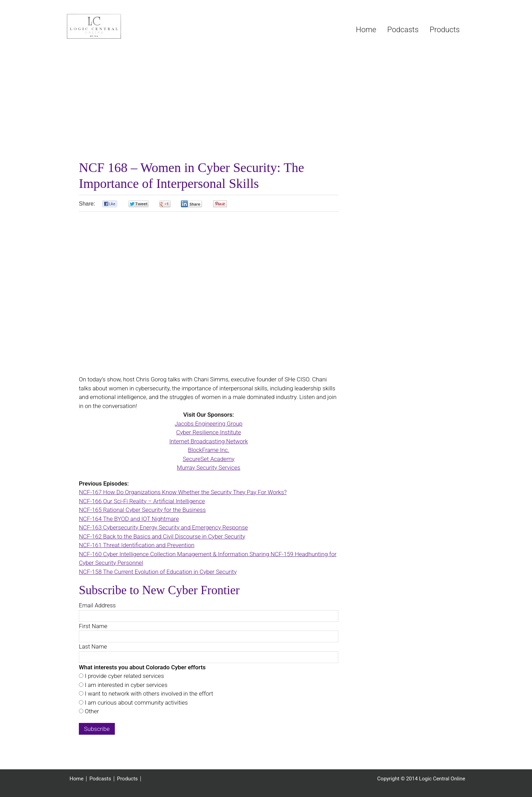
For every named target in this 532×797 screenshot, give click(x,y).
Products (127, 779)
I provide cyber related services (124, 676)
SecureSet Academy (209, 459)
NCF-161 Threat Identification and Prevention (137, 545)
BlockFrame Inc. (208, 450)
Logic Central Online (119, 26)
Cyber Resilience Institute (209, 432)
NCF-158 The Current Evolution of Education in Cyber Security (158, 572)
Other (91, 711)
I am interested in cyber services (125, 685)
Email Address (97, 605)
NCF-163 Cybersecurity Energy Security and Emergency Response (163, 527)
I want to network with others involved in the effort (148, 694)
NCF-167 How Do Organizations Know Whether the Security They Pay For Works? (183, 492)
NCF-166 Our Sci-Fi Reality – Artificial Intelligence (142, 501)
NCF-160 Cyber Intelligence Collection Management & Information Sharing (175, 554)
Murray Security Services (208, 468)
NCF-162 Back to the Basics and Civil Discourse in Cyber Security (162, 536)
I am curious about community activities (136, 703)
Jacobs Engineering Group (209, 424)
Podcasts (100, 779)
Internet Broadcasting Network (208, 441)
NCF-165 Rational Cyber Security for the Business (142, 510)
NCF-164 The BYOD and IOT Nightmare (129, 519)
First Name (93, 626)
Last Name (93, 646)
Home (76, 779)
